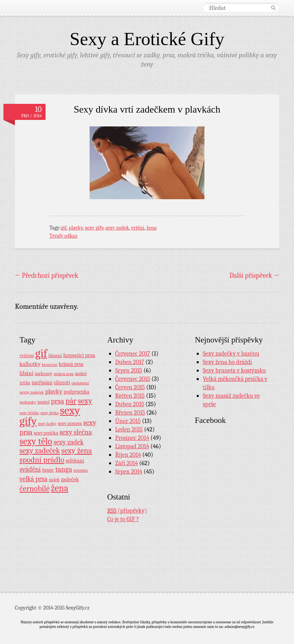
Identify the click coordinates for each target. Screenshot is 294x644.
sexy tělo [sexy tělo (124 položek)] (36, 441)
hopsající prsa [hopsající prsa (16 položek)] (79, 355)
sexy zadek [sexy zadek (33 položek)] (69, 442)
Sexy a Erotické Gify (147, 39)
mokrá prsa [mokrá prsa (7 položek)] (64, 374)
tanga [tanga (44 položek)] (64, 469)
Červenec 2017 (133, 354)
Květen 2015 (130, 396)
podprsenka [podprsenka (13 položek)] (76, 392)
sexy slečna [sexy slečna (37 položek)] (76, 432)
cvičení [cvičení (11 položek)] (27, 355)
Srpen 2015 (129, 370)
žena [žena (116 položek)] (60, 488)
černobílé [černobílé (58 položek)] (35, 488)
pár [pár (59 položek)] (71, 401)
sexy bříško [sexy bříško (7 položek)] (29, 413)
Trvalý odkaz (63, 236)
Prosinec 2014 (132, 438)
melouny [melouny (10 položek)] (44, 374)
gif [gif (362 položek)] (41, 353)
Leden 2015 (129, 429)
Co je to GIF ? (123, 519)
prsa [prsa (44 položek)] (57, 401)
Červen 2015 (130, 387)
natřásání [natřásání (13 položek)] (42, 382)
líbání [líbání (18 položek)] (26, 373)
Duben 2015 (130, 404)
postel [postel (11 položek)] (44, 402)
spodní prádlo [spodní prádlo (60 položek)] (42, 460)
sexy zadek (117, 228)
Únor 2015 (128, 421)
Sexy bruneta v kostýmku (234, 370)
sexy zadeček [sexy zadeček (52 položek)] (40, 451)
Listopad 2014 (132, 446)
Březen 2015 (130, 413)
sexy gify (94, 228)
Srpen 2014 (129, 472)
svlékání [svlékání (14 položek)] (75, 461)
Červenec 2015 (133, 379)
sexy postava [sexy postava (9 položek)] (70, 423)
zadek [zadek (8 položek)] (54, 480)
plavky (76, 228)
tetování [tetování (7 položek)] (81, 470)
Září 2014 (127, 463)
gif (64, 228)
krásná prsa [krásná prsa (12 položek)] (71, 364)
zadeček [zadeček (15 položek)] (70, 479)
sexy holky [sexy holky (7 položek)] (47, 424)
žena (151, 228)
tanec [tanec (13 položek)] (48, 470)
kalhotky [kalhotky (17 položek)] (30, 364)
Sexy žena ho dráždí (228, 362)
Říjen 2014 (128, 455)
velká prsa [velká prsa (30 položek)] (33, 479)
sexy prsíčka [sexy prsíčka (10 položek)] (46, 433)
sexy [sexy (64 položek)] (85, 401)
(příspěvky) (127, 511)
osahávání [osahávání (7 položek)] (80, 383)
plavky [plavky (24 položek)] (54, 391)
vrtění (138, 228)
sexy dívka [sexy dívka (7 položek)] (50, 413)
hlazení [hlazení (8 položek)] (55, 356)
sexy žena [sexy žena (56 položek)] (77, 451)
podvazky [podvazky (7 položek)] (28, 402)
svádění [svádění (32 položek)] (30, 469)
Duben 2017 (130, 362)
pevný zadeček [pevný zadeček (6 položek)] (32, 392)
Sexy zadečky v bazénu (231, 354)
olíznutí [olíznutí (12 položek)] (62, 383)
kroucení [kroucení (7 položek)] (50, 365)
